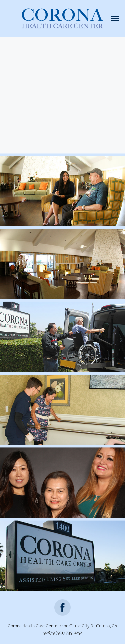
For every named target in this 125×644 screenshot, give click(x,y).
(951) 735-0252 (69, 632)
